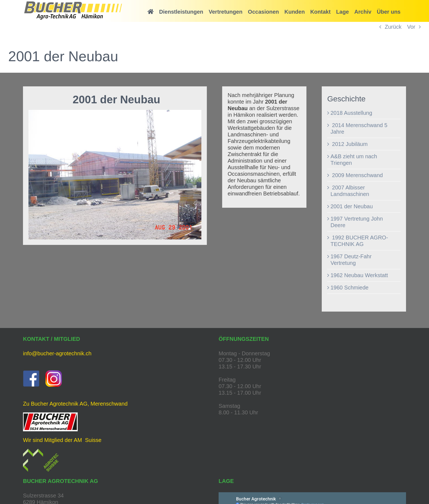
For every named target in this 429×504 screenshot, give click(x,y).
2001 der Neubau (352, 206)
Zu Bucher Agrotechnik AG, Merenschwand (75, 404)
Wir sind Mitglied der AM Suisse (62, 440)
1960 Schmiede (350, 288)
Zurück (393, 27)
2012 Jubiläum (349, 144)
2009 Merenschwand (357, 175)
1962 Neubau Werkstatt (359, 275)
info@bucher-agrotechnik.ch (57, 353)
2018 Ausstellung (351, 113)
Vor (411, 27)
